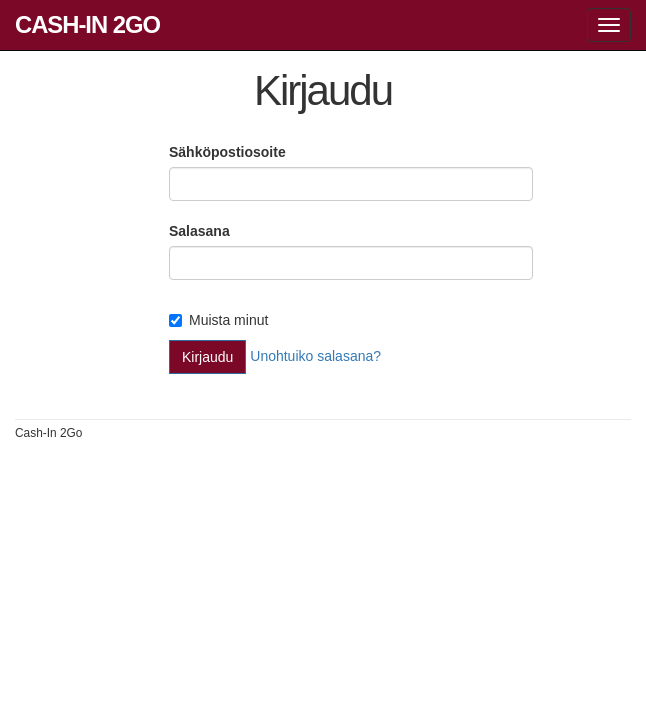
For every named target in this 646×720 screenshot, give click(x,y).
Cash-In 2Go (87, 24)
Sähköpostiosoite (227, 152)
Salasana (199, 231)
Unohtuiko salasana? (315, 356)
